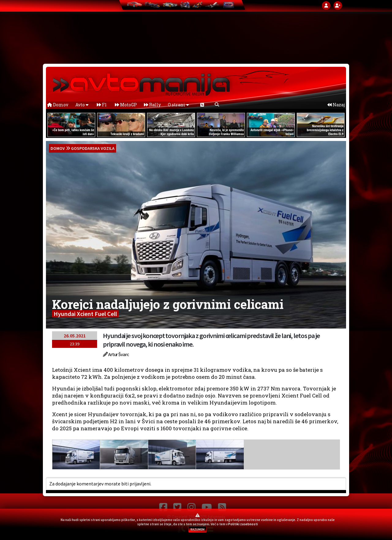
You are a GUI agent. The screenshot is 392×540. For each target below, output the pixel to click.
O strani (178, 105)
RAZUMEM (198, 529)
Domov (58, 105)
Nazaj (336, 105)
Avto (82, 105)
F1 (102, 105)
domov (58, 148)
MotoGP (126, 105)
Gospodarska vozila (93, 148)
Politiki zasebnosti (243, 524)
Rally (152, 105)
